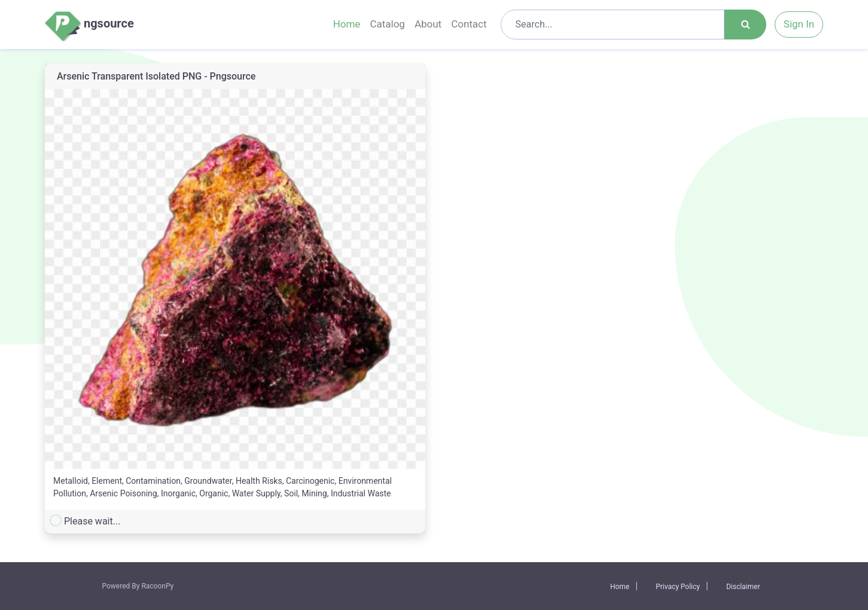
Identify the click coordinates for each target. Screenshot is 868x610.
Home (347, 24)
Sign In (799, 24)
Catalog (387, 24)
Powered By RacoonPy (138, 586)
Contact (469, 24)
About (428, 24)
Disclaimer (743, 587)
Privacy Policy (678, 587)
